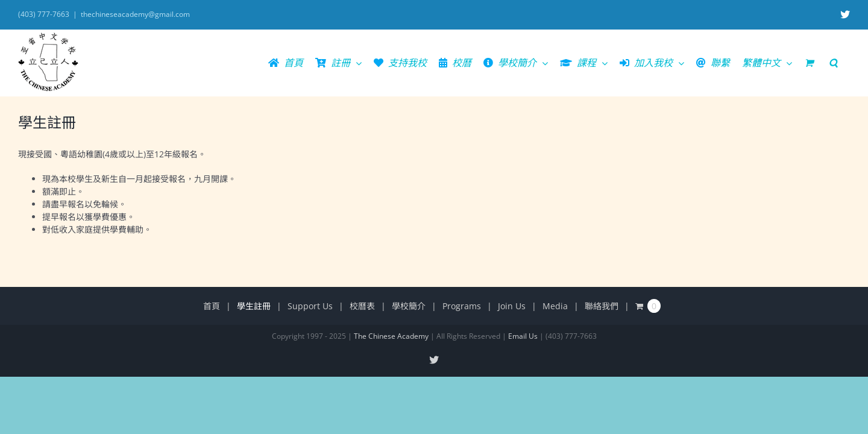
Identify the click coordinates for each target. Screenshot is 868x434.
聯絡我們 (602, 306)
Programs (462, 306)
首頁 (212, 306)
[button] (845, 63)
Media (555, 306)
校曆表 (362, 306)
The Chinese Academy (391, 336)
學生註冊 (254, 306)
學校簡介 (409, 306)
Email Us (523, 336)
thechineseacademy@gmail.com (135, 14)
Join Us (512, 306)
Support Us (310, 306)
